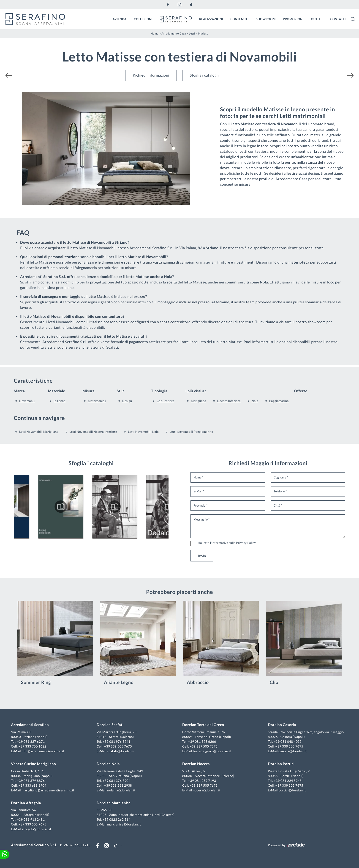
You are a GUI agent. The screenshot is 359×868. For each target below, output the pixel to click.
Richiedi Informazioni (151, 75)
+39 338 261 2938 (118, 785)
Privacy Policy (246, 543)
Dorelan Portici (281, 764)
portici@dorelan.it (292, 790)
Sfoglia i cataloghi (205, 75)
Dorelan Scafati (110, 725)
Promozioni (293, 19)
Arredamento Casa (174, 33)
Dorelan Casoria (282, 725)
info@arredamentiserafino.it (43, 751)
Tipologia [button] (159, 391)
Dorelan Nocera (196, 764)
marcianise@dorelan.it (124, 824)
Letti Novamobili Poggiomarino (191, 432)
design (127, 401)
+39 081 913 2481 (31, 819)
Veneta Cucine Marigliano (33, 764)
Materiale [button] (57, 391)
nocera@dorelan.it (207, 790)
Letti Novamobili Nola (143, 432)
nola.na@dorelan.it (121, 790)
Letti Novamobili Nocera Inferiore (93, 432)
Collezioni (143, 19)
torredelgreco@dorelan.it (212, 751)
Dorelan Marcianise (114, 803)
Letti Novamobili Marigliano (39, 432)
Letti (192, 33)
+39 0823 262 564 (117, 819)
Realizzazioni (211, 19)
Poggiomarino (279, 401)
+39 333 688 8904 (33, 785)
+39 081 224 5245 (288, 781)
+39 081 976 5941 (117, 741)
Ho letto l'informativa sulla (227, 543)
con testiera (165, 401)
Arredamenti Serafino (30, 725)
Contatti (338, 19)
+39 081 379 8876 (31, 781)
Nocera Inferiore (229, 401)
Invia (202, 556)
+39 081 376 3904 (117, 781)
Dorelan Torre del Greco (203, 725)
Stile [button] (121, 391)
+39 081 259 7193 (202, 781)
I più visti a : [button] (196, 391)
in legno (60, 401)
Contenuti (239, 19)
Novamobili (27, 401)
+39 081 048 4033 (288, 741)
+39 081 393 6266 (202, 741)
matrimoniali (97, 401)
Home (155, 33)
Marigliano (199, 401)
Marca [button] (19, 391)
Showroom (266, 19)
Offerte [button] (301, 391)
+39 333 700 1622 (33, 746)
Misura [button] (88, 391)
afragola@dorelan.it (36, 829)
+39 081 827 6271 (31, 741)
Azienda (120, 19)
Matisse (203, 33)
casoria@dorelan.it (292, 751)
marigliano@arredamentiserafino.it (48, 790)
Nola (255, 401)
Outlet (317, 19)
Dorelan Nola (108, 764)
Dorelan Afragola (26, 803)
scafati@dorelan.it (121, 751)
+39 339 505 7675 (118, 746)
